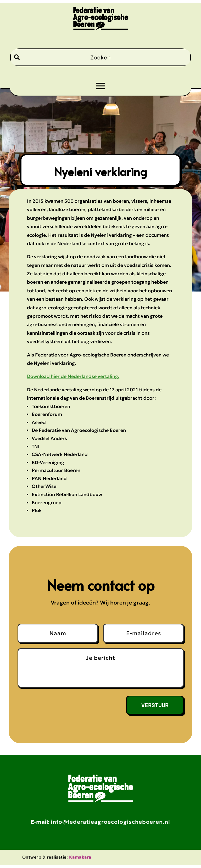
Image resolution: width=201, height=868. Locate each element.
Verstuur (153, 707)
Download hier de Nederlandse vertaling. (73, 376)
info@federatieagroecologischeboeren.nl (110, 825)
